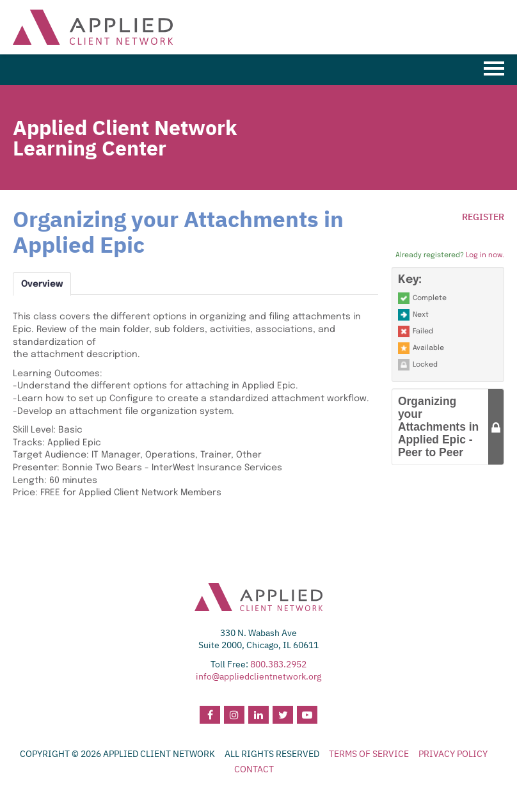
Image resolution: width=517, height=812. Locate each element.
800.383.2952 (278, 664)
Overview (42, 284)
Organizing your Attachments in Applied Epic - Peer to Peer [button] (438, 427)
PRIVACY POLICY (453, 754)
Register (483, 217)
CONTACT (254, 769)
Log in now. (485, 255)
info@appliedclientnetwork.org (258, 676)
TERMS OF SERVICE (369, 754)
